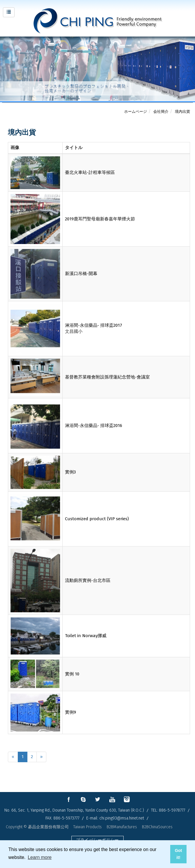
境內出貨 (182, 111)
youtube (112, 799)
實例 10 (72, 674)
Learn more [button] (40, 857)
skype (83, 799)
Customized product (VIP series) (97, 519)
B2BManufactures (122, 827)
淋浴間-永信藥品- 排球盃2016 (94, 426)
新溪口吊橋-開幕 (81, 274)
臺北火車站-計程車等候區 (90, 172)
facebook (68, 799)
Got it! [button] (179, 854)
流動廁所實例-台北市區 (88, 580)
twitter (98, 799)
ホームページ (136, 111)
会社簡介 (161, 111)
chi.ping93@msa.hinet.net (122, 818)
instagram (127, 799)
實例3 (70, 472)
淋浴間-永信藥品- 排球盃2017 (94, 325)
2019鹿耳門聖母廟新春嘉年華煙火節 (100, 219)
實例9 (71, 712)
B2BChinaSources (157, 827)
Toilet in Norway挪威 (86, 636)
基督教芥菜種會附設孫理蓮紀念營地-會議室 (107, 377)
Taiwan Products (87, 827)
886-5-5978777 (172, 810)
